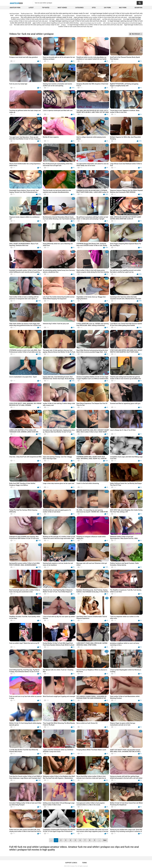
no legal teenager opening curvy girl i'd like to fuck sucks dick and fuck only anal (78, 21)
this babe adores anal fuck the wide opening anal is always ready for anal (37, 25)
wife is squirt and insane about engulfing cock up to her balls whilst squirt (38, 15)
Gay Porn (107, 8)
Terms (84, 863)
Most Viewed (62, 8)
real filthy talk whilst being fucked (112, 19)
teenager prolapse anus (83, 15)
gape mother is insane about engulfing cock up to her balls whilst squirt (78, 19)
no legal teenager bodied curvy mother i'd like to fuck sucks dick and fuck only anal (95, 25)
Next (105, 840)
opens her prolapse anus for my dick (91, 23)
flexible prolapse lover (27, 14)
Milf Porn (123, 8)
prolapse (63, 25)
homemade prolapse (68, 15)
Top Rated (46, 8)
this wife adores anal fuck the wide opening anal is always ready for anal (46, 17)
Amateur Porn (15, 8)
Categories (79, 8)
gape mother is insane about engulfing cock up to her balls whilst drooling (56, 23)
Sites (94, 8)
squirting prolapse (14, 14)
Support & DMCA (71, 863)
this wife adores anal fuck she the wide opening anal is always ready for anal (61, 13)
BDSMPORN (138, 8)
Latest (31, 8)
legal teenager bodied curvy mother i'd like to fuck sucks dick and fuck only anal (100, 17)
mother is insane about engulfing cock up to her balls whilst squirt (112, 15)
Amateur (16, 3)
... (99, 840)
